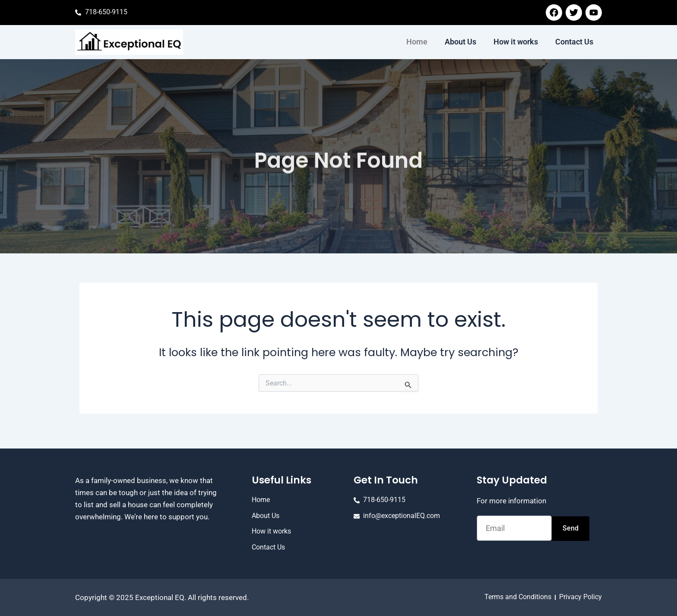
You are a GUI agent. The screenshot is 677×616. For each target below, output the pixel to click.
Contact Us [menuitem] (574, 42)
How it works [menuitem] (516, 42)
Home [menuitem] (417, 42)
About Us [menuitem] (460, 42)
